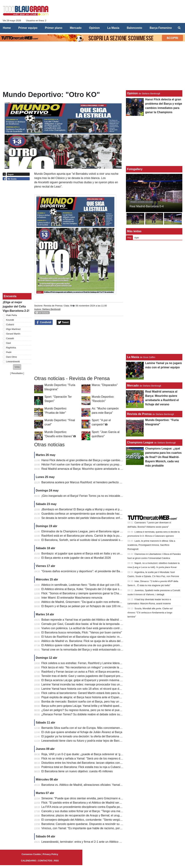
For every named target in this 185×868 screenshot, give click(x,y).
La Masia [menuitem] (113, 28)
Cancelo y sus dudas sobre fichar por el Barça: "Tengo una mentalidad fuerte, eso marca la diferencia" (106, 811)
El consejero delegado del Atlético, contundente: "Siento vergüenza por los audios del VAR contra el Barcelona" (112, 820)
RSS (56, 861)
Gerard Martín (13, 334)
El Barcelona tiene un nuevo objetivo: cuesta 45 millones (77, 771)
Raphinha (11, 348)
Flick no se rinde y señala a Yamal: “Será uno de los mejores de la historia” (89, 758)
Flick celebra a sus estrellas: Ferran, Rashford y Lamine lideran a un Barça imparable (95, 663)
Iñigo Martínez (13, 329)
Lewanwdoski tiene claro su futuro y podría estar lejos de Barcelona (84, 741)
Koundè (10, 320)
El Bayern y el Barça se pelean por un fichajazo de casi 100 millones (85, 606)
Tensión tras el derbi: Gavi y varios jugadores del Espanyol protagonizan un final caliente (97, 676)
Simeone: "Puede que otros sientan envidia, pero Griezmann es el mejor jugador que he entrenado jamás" (108, 798)
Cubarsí (10, 324)
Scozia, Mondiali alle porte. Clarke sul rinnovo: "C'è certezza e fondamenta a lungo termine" (150, 613)
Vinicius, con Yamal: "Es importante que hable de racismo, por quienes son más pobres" (97, 828)
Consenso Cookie (31, 854)
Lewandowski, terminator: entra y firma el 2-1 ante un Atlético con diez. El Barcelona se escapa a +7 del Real (110, 842)
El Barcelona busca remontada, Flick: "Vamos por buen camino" (82, 632)
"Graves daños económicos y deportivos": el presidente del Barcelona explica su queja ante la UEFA (105, 571)
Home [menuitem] (7, 28)
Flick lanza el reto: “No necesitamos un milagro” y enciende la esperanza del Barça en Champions (103, 667)
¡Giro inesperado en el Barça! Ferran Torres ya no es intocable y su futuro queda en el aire (98, 496)
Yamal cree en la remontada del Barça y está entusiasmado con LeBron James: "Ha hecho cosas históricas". (110, 650)
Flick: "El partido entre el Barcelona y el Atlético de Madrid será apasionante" (90, 803)
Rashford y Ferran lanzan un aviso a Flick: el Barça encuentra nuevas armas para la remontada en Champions (111, 672)
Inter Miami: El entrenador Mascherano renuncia (72, 598)
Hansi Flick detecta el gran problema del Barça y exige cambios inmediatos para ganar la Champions (105, 460)
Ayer (137, 238)
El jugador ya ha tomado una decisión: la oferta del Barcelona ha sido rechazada (92, 736)
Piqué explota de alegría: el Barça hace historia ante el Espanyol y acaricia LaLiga (93, 697)
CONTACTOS (45, 861)
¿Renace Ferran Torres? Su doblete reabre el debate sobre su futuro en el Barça (92, 714)
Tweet (63, 322)
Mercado (133, 386)
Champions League (140, 442)
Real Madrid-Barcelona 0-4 (146, 206)
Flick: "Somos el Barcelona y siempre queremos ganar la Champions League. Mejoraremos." (100, 593)
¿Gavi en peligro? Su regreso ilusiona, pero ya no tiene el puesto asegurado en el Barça (97, 710)
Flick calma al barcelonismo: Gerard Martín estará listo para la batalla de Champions (95, 693)
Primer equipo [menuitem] (28, 28)
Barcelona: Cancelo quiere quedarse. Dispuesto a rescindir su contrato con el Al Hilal (95, 824)
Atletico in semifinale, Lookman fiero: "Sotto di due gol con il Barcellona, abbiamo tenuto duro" (100, 585)
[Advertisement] (79, 350)
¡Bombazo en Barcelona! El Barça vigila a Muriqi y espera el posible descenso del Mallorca (99, 509)
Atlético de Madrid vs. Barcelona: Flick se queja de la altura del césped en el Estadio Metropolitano (104, 641)
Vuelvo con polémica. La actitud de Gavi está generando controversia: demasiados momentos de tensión (108, 628)
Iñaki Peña (12, 315)
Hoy (129, 238)
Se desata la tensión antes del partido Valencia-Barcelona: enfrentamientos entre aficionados (100, 518)
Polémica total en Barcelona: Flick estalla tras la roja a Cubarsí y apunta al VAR (92, 767)
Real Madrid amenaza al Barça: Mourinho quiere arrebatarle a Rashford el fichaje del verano (100, 469)
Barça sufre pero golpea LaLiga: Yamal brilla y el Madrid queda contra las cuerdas (93, 706)
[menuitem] (179, 28)
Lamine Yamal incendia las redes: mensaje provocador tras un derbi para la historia (94, 684)
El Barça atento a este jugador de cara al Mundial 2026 (76, 558)
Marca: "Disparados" (105, 385)
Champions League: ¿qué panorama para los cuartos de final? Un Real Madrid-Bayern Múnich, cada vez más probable (163, 457)
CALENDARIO (29, 861)
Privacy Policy (50, 854)
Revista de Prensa (53, 306)
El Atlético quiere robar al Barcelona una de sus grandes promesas (84, 645)
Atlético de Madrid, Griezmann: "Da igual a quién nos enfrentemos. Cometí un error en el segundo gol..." (107, 602)
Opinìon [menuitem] (94, 28)
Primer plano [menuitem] (54, 28)
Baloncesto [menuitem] (134, 28)
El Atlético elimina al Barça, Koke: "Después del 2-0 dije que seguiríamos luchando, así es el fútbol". (105, 589)
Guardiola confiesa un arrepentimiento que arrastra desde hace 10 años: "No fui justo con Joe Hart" (104, 514)
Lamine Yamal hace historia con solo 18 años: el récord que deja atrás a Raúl (90, 689)
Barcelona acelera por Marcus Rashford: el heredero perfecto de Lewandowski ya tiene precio (101, 482)
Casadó (10, 338)
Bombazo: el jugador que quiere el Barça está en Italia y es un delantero (87, 553)
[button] (17, 367)
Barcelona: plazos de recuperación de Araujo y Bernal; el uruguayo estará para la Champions (100, 815)
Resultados (17, 373)
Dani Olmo (12, 357)
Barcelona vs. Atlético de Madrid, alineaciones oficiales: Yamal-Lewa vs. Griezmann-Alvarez (99, 785)
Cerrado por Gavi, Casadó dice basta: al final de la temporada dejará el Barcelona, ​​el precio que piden (106, 624)
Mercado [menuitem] (76, 28)
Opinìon (132, 93)
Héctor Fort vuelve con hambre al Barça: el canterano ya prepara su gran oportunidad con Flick (101, 465)
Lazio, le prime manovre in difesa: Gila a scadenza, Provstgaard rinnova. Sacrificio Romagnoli (151, 545)
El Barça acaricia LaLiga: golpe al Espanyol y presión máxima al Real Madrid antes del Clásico (101, 680)
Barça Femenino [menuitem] (161, 28)
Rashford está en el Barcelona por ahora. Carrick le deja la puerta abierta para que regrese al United (105, 536)
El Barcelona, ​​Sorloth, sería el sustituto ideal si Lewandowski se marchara (88, 540)
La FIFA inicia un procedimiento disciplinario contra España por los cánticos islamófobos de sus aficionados (109, 807)
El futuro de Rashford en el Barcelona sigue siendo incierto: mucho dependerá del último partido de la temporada (113, 637)
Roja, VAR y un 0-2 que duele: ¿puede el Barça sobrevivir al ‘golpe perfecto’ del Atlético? (97, 754)
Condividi (44, 322)
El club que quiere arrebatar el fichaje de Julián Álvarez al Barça (82, 732)
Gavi (9, 343)
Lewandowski (13, 361)
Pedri (9, 352)
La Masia (133, 357)
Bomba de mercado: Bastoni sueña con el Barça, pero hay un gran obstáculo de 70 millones (100, 702)
